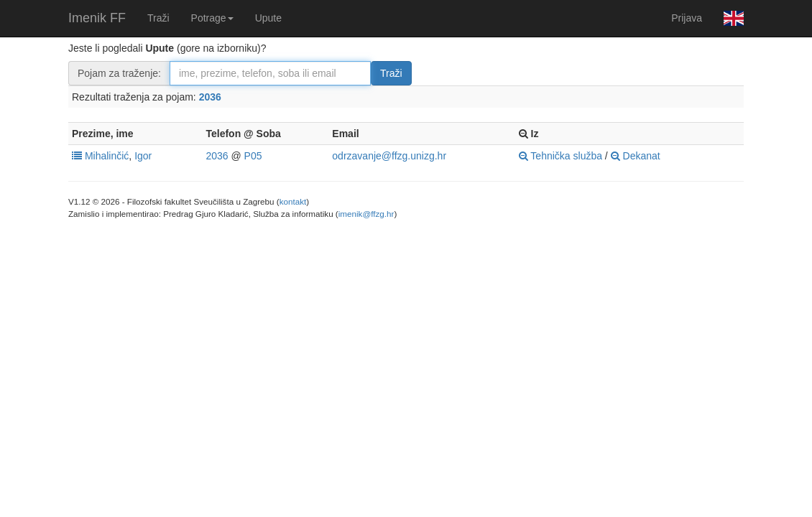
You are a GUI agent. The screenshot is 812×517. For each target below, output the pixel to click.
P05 (253, 156)
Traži (158, 18)
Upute (268, 18)
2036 (210, 97)
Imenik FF (97, 18)
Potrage (212, 18)
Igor (143, 156)
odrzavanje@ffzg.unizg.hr (389, 156)
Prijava (687, 18)
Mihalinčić (107, 156)
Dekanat (636, 156)
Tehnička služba (560, 156)
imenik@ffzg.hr (366, 214)
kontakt (293, 201)
